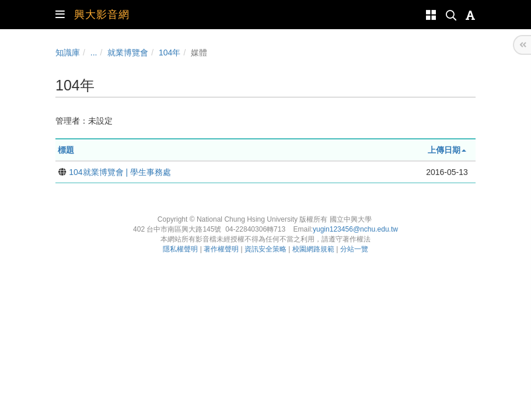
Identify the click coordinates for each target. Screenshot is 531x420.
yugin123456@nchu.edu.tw (355, 229)
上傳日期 (447, 150)
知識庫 (68, 52)
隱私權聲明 (180, 249)
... (94, 52)
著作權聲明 (221, 249)
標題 (66, 150)
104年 (170, 52)
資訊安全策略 (265, 249)
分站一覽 (354, 249)
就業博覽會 (128, 52)
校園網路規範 (313, 249)
